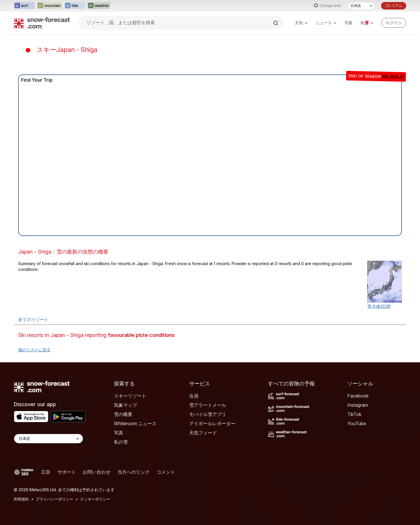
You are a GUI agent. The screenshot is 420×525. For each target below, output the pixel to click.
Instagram (358, 405)
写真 (348, 23)
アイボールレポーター (212, 423)
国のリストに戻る (34, 350)
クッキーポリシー (95, 499)
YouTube (357, 423)
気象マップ (125, 405)
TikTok (354, 414)
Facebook (358, 396)
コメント (166, 472)
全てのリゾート (33, 319)
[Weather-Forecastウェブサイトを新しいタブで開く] (99, 6)
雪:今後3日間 (379, 306)
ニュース (326, 23)
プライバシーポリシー (55, 499)
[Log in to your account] (394, 23)
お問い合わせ (97, 472)
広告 (46, 472)
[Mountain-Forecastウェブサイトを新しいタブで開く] (49, 6)
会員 (194, 396)
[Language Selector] (48, 439)
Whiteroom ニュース (135, 423)
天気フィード (203, 433)
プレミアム (394, 6)
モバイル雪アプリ (208, 414)
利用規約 (21, 499)
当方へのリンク (134, 472)
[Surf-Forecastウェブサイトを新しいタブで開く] (24, 6)
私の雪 (121, 442)
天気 (301, 23)
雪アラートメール (208, 405)
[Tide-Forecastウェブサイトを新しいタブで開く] (75, 6)
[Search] (276, 23)
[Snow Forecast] (42, 23)
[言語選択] (361, 6)
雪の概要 (123, 414)
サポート (67, 472)
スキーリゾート (130, 396)
